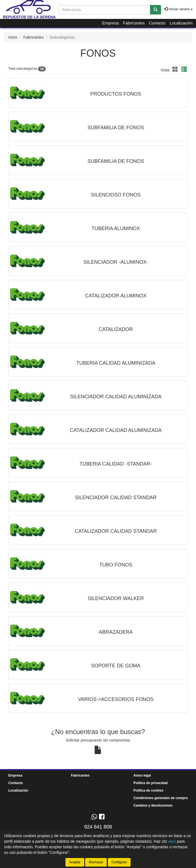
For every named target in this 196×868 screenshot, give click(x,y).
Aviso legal (142, 775)
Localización (181, 23)
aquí (172, 841)
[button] (176, 69)
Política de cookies (148, 790)
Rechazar (96, 862)
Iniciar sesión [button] (178, 9)
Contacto (157, 23)
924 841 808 (98, 827)
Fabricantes (134, 23)
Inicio (13, 37)
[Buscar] (156, 10)
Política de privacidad (150, 783)
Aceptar (75, 862)
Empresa (110, 23)
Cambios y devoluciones (153, 805)
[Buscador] (104, 10)
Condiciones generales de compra (160, 798)
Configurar (119, 862)
